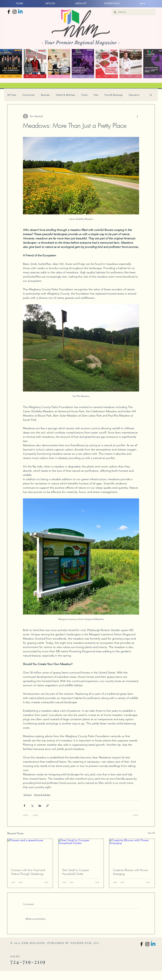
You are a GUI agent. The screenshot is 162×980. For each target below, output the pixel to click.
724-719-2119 (28, 961)
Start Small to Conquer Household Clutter (76, 872)
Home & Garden (42, 795)
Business (45, 95)
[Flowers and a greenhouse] (30, 852)
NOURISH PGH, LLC (85, 943)
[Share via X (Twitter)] (32, 806)
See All (151, 833)
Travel (84, 95)
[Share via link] (47, 806)
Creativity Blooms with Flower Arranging (130, 872)
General (27, 795)
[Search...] (134, 12)
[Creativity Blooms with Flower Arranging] (132, 852)
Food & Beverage (113, 95)
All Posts (12, 95)
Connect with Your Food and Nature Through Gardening (28, 872)
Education (134, 95)
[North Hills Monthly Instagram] (15, 12)
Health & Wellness (65, 95)
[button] (151, 95)
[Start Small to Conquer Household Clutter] (81, 852)
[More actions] (137, 116)
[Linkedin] (20, 12)
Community (29, 95)
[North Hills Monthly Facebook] (9, 12)
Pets (96, 95)
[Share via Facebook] (24, 806)
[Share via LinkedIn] (40, 806)
